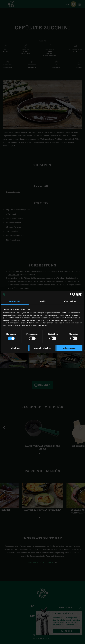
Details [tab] (43, 301)
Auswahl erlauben (42, 348)
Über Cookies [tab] (70, 301)
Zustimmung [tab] (15, 301)
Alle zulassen (69, 348)
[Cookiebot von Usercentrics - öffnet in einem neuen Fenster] (72, 294)
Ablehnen (16, 348)
